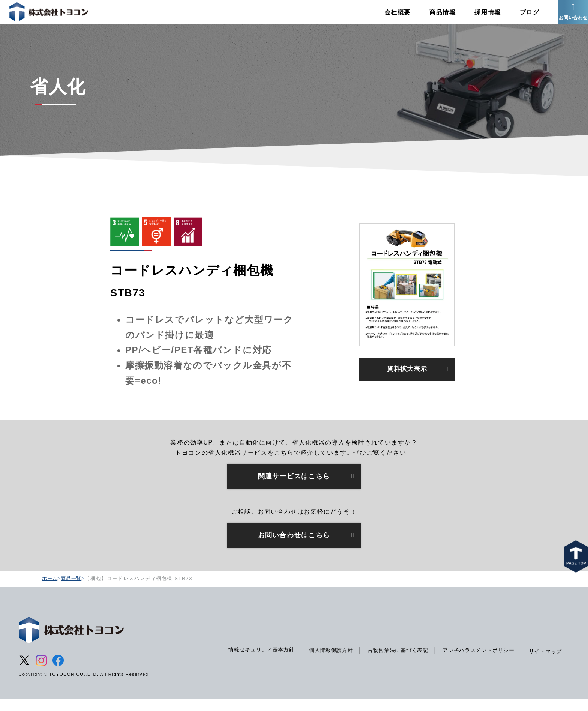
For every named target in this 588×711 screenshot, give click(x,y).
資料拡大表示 (407, 380)
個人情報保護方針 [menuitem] (320, 662)
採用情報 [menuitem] (476, 17)
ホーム (50, 590)
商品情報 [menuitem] (431, 17)
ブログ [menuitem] (518, 17)
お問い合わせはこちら (294, 546)
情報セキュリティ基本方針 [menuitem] (247, 661)
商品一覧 (73, 590)
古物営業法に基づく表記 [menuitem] (390, 662)
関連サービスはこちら (294, 486)
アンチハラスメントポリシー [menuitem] (474, 662)
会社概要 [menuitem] (386, 17)
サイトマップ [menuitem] (544, 663)
